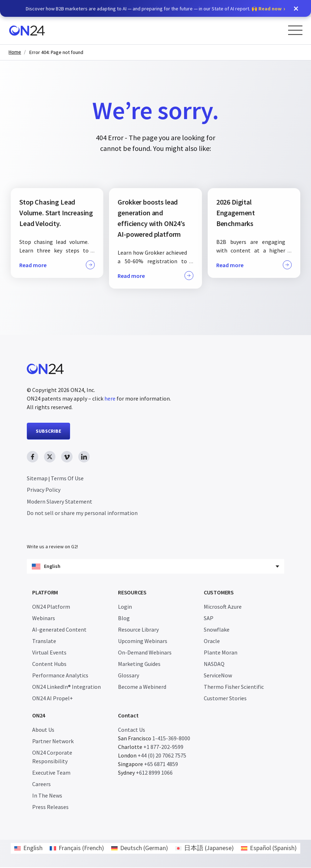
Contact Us (132, 730)
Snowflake (217, 630)
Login (125, 607)
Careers (41, 785)
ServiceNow (218, 676)
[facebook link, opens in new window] (33, 457)
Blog (124, 619)
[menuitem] (28, 849)
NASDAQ (214, 665)
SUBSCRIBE (48, 431)
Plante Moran (221, 653)
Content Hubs (49, 665)
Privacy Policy (44, 490)
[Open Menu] (295, 30)
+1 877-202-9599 (163, 747)
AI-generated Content (59, 630)
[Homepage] (27, 31)
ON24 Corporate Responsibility (52, 757)
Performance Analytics (60, 676)
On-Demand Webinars (145, 653)
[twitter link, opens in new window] (50, 457)
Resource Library (138, 630)
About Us (43, 730)
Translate (44, 642)
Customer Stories (225, 699)
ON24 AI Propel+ (53, 699)
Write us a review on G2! (52, 547)
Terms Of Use (67, 478)
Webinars (44, 619)
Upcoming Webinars (143, 642)
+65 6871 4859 (161, 765)
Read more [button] (57, 265)
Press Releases (50, 808)
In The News (47, 796)
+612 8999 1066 (154, 773)
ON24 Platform (51, 607)
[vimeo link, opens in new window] (67, 457)
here (110, 398)
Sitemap (37, 478)
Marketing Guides (139, 665)
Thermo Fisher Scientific (234, 687)
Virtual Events (49, 653)
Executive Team (51, 773)
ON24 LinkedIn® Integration (66, 687)
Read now (270, 9)
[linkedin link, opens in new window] (84, 457)
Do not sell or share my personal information (82, 513)
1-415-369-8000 (171, 739)
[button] (296, 9)
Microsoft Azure (223, 607)
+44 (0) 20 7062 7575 (162, 756)
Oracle (212, 642)
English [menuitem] (33, 849)
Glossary (129, 676)
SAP (209, 619)
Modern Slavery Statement (60, 501)
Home (15, 52)
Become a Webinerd (142, 687)
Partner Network (53, 742)
